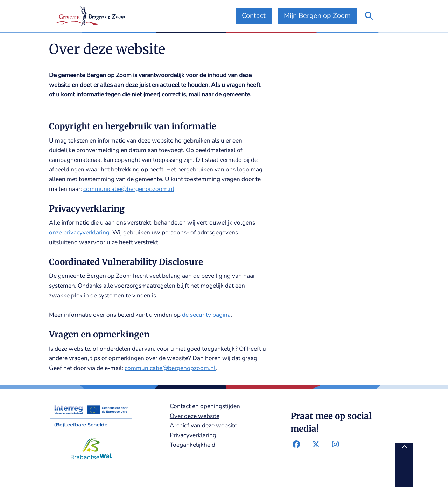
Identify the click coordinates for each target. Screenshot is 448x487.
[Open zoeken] (369, 16)
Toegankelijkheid (192, 445)
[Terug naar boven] (404, 465)
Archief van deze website (204, 426)
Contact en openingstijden (205, 406)
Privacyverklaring (193, 435)
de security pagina (206, 315)
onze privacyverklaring (79, 232)
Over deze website (195, 416)
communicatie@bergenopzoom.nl (129, 189)
